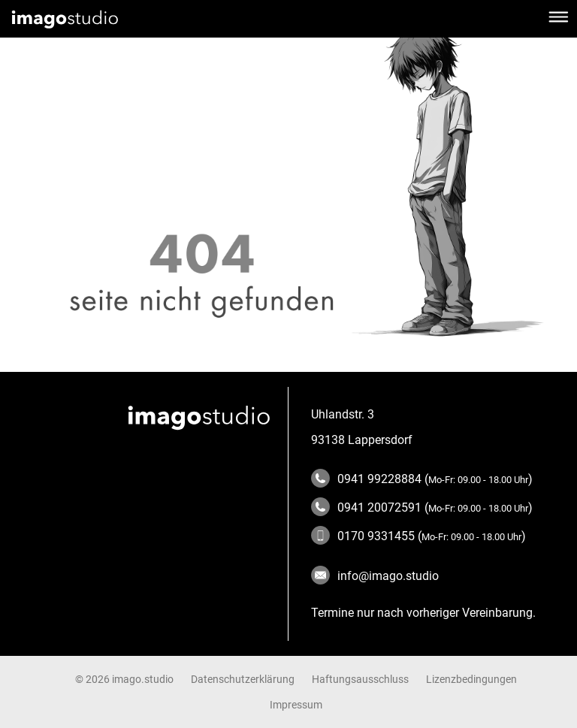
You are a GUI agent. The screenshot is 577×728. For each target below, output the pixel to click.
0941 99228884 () (422, 479)
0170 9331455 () (418, 536)
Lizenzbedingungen (471, 679)
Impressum (296, 705)
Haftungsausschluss (360, 679)
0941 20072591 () (422, 507)
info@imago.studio (375, 576)
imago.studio (143, 679)
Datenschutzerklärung (243, 679)
